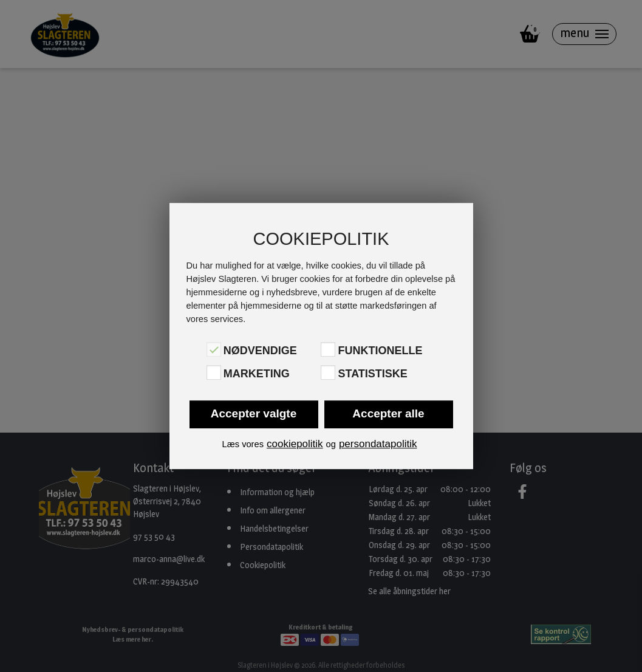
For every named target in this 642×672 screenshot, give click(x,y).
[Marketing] (214, 372)
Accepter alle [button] (388, 413)
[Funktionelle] (328, 349)
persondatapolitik (378, 444)
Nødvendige (260, 351)
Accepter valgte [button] (254, 413)
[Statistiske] (328, 372)
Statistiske (372, 374)
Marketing (257, 374)
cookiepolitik (295, 444)
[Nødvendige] (214, 349)
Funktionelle (380, 351)
